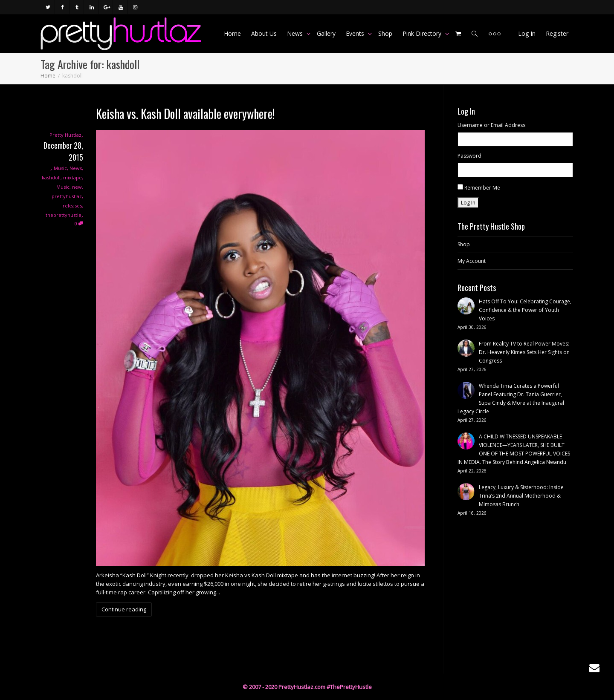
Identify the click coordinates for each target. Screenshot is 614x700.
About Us (264, 33)
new (77, 187)
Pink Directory (423, 33)
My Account (472, 261)
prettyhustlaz (67, 196)
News (296, 33)
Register (557, 33)
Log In (527, 33)
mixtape (72, 177)
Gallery (326, 33)
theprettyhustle (64, 215)
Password (469, 156)
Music (60, 168)
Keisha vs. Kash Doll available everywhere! (185, 114)
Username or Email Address (491, 125)
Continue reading (124, 609)
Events (356, 33)
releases (72, 206)
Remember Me (482, 188)
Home (232, 33)
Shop (385, 33)
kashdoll (51, 177)
